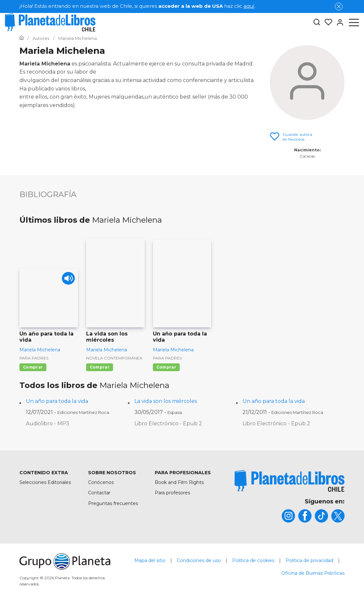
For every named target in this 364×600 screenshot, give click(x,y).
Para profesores (172, 493)
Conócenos (101, 482)
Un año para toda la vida (57, 401)
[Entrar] (338, 22)
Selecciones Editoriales (45, 482)
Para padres (34, 358)
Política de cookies (253, 560)
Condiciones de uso (199, 560)
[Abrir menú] (354, 22)
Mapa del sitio (150, 560)
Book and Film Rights (179, 482)
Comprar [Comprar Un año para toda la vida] (33, 367)
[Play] (68, 279)
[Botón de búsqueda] (317, 23)
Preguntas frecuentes (113, 503)
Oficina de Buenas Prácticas (313, 573)
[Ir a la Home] (22, 38)
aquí (249, 6)
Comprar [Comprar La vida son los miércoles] (100, 367)
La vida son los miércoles (166, 401)
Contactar (99, 493)
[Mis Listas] (326, 22)
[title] (290, 481)
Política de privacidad (309, 560)
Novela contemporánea (114, 358)
